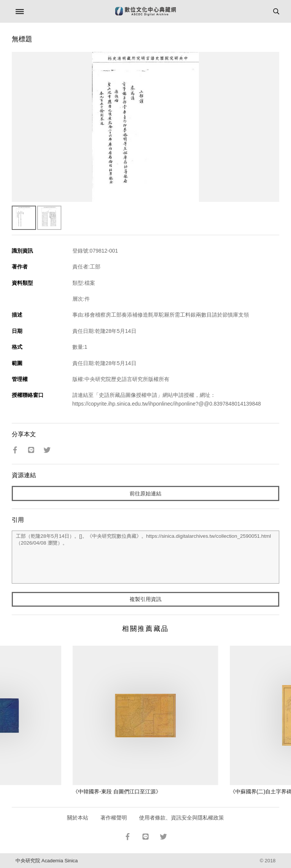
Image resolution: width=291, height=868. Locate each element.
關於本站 (78, 818)
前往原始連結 (145, 493)
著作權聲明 (114, 818)
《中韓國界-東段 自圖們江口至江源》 (117, 792)
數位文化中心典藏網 (145, 11)
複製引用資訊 (145, 599)
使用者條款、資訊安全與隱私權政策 (181, 818)
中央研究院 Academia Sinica (47, 861)
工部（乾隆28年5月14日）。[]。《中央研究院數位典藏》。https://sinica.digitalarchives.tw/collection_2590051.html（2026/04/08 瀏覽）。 (146, 557)
